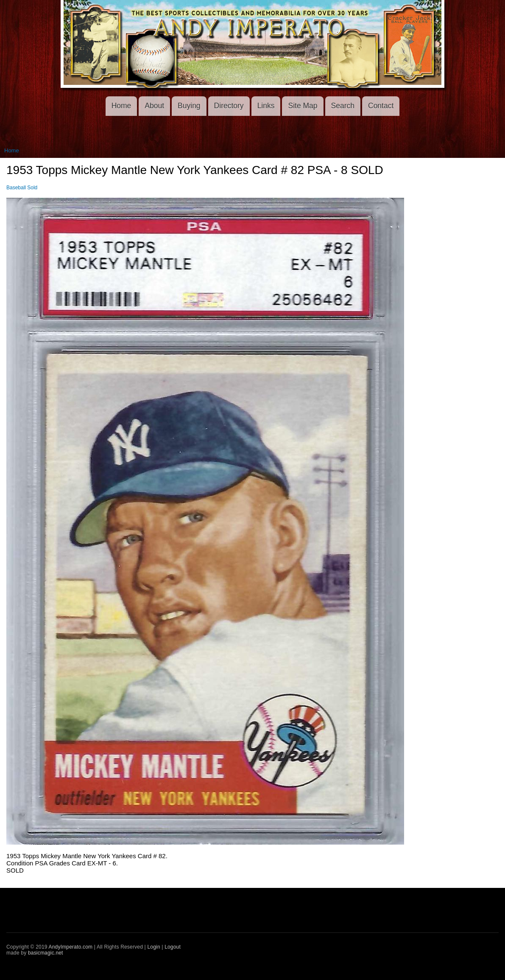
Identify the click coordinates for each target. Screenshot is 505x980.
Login (153, 947)
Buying (189, 106)
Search (343, 106)
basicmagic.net (46, 953)
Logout (173, 947)
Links (266, 106)
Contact (381, 106)
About (154, 106)
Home (121, 106)
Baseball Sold (22, 188)
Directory (229, 106)
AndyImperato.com (71, 947)
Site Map (303, 106)
